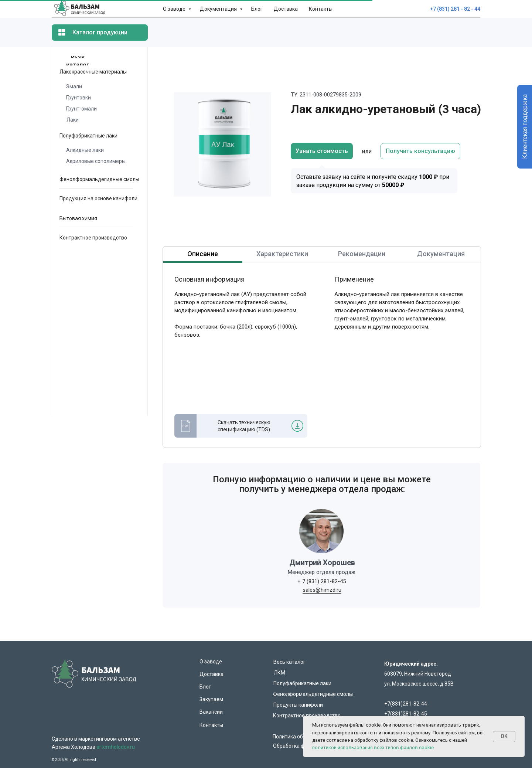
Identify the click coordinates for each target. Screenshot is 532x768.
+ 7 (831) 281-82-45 (322, 581)
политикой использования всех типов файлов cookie (373, 747)
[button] (420, 151)
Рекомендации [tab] (362, 254)
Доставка (286, 9)
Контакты (321, 9)
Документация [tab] (441, 254)
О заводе (175, 9)
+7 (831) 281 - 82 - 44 (455, 9)
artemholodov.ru (116, 747)
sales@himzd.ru (322, 590)
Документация (219, 9)
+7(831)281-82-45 (406, 714)
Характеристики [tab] (282, 254)
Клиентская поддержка (525, 127)
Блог (257, 9)
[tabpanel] (266, 363)
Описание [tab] (203, 254)
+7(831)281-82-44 (406, 704)
